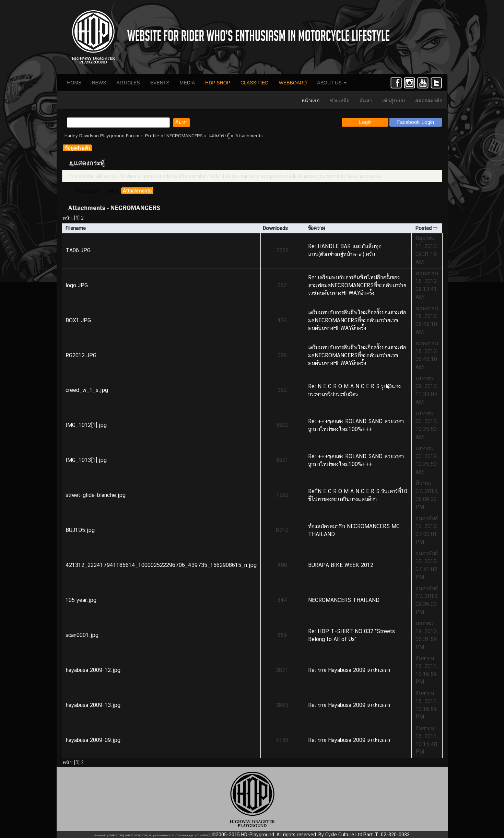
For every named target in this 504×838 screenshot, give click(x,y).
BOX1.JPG (78, 320)
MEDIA (187, 83)
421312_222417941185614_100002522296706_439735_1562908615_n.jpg (161, 565)
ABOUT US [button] (332, 83)
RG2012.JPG (81, 355)
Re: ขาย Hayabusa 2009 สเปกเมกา (349, 670)
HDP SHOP (218, 83)
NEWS (99, 83)
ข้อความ (316, 228)
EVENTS (160, 83)
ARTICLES (128, 83)
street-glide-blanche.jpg (96, 495)
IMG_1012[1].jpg (86, 425)
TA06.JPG (78, 250)
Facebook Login (416, 122)
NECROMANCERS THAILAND (344, 600)
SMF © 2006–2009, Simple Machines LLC (150, 835)
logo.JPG (77, 285)
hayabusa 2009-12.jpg (93, 670)
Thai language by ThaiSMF (192, 835)
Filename (75, 228)
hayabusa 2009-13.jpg (93, 705)
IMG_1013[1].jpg (86, 460)
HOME (74, 83)
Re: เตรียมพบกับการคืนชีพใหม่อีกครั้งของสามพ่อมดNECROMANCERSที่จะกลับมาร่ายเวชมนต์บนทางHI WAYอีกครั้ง (357, 285)
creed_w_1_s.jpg (87, 390)
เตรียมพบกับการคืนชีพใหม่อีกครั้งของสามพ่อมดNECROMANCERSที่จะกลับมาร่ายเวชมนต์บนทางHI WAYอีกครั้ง (357, 320)
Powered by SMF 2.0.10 (108, 835)
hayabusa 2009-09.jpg (93, 740)
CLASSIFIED (255, 83)
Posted (426, 228)
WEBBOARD (293, 83)
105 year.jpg (81, 600)
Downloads (275, 228)
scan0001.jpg (82, 635)
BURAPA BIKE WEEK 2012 (341, 565)
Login (365, 122)
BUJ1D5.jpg (80, 530)
